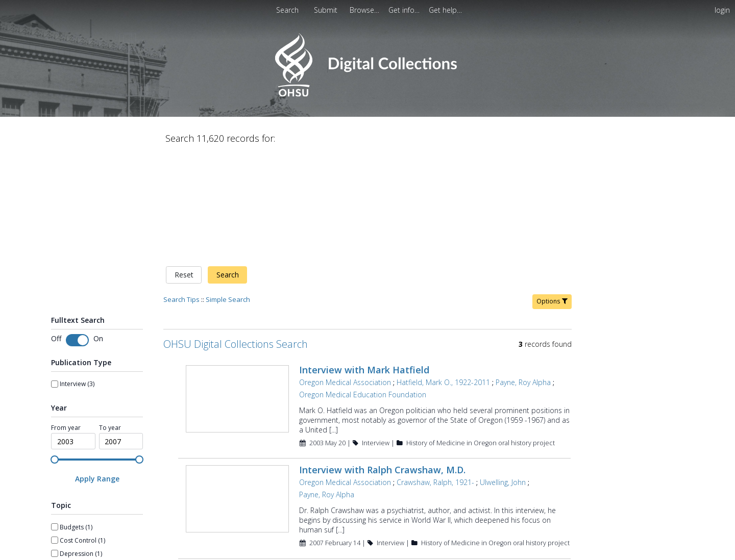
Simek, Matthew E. (487, 476)
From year (66, 321)
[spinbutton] (73, 335)
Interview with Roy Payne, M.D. (369, 463)
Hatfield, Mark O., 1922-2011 (443, 275)
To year (110, 321)
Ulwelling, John (503, 376)
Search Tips (181, 192)
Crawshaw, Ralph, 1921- (435, 376)
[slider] (55, 352)
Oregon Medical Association (345, 275)
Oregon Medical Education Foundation (363, 287)
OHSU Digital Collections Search (236, 237)
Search (228, 168)
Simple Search (228, 192)
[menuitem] (327, 10)
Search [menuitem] (287, 10)
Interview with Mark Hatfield (364, 263)
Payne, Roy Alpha (523, 275)
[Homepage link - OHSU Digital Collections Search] (367, 94)
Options (552, 194)
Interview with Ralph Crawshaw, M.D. (382, 363)
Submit (327, 10)
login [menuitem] (722, 10)
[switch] (77, 233)
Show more (68, 525)
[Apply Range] (97, 372)
